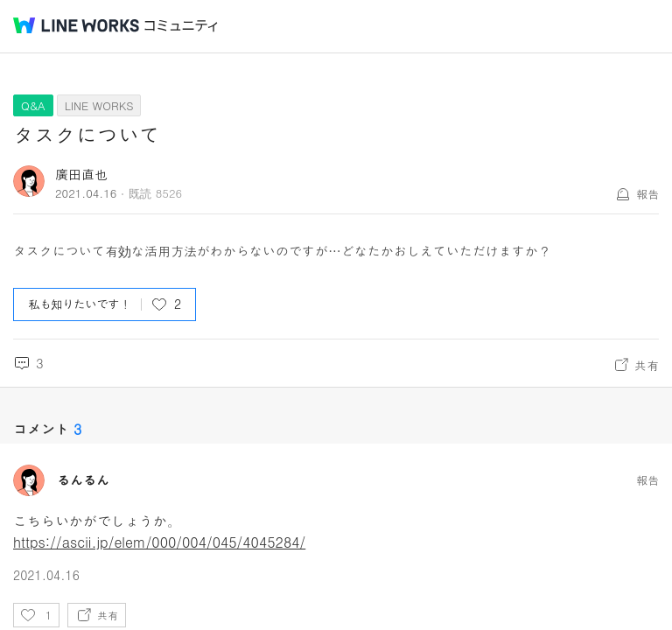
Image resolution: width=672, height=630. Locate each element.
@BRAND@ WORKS (76, 25)
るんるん (83, 480)
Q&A (33, 105)
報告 (647, 194)
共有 (647, 365)
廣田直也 (81, 174)
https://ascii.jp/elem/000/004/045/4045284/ (159, 542)
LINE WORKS (99, 105)
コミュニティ (181, 26)
